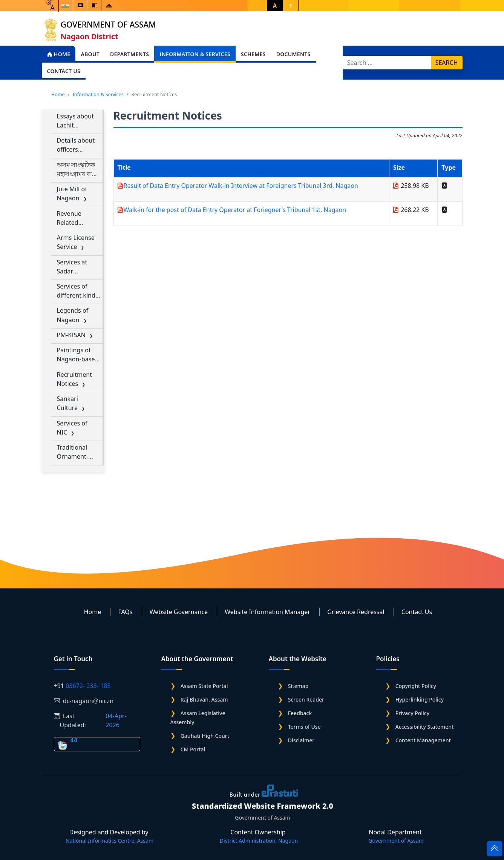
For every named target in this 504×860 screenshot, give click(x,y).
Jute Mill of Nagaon (72, 193)
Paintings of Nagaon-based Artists (78, 355)
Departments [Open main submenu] (129, 54)
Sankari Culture (67, 403)
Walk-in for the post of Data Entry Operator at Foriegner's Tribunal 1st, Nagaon (235, 210)
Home (59, 54)
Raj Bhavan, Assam (204, 700)
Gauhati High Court (205, 736)
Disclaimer (301, 740)
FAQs (125, 612)
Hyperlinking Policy (420, 700)
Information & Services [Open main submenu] (195, 54)
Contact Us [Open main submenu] (64, 71)
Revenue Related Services (69, 218)
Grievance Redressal (356, 612)
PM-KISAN (71, 335)
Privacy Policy (412, 713)
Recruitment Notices (75, 379)
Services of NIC (72, 428)
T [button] (291, 5)
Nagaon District (90, 36)
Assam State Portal (204, 686)
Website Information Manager (267, 612)
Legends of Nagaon (73, 315)
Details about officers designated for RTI (78, 145)
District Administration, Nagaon (259, 841)
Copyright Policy (416, 686)
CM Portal (193, 749)
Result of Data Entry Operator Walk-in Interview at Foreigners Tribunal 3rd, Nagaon (241, 186)
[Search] (387, 63)
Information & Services (98, 94)
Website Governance (179, 612)
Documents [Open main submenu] (293, 54)
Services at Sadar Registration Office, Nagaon (74, 267)
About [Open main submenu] (90, 54)
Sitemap (298, 686)
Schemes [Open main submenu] (253, 54)
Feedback (300, 713)
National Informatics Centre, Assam (110, 841)
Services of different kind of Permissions (76, 291)
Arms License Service (76, 242)
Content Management (423, 740)
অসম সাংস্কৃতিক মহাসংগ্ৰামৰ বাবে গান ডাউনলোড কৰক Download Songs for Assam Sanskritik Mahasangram (78, 170)
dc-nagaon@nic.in (84, 701)
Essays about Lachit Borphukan (75, 121)
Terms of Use (304, 727)
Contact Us (417, 612)
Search (447, 63)
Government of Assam (108, 25)
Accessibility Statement (425, 727)
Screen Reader (306, 700)
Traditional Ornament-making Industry (73, 452)
